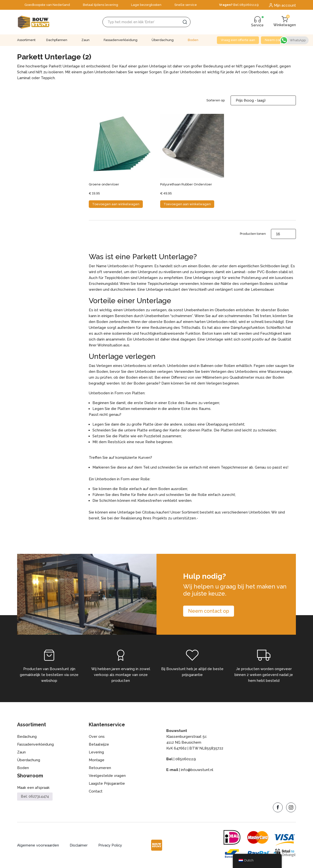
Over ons (97, 737)
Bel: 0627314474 (35, 796)
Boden (193, 40)
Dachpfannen (57, 40)
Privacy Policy (111, 845)
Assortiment (26, 40)
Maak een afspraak (33, 788)
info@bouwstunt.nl (197, 770)
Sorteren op (216, 100)
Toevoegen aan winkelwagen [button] (116, 204)
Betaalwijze (99, 744)
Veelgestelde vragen (107, 776)
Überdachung (163, 40)
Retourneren (100, 768)
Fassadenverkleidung (121, 40)
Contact (96, 791)
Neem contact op (278, 40)
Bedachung (27, 737)
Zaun (85, 40)
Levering (96, 752)
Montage (97, 760)
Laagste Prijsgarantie (107, 783)
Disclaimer (79, 845)
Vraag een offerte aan (238, 40)
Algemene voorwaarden (38, 845)
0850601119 (186, 759)
